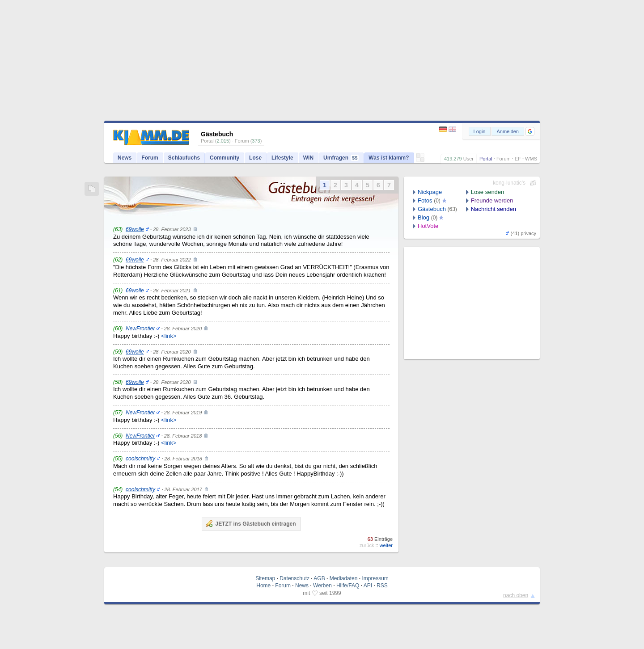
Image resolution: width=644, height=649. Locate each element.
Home (263, 586)
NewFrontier (140, 329)
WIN (308, 158)
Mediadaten (344, 578)
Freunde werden (492, 200)
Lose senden (487, 192)
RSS (382, 586)
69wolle (135, 229)
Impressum (375, 578)
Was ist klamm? (389, 158)
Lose (255, 158)
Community (225, 158)
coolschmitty (140, 459)
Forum (504, 159)
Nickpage (430, 192)
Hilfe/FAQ (348, 586)
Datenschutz (294, 578)
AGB (319, 578)
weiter (386, 545)
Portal (486, 159)
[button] (530, 131)
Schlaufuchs (184, 158)
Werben (322, 586)
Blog (424, 217)
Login (480, 131)
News (125, 158)
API (368, 586)
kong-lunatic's (509, 183)
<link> (169, 336)
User (468, 159)
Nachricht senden (494, 209)
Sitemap (265, 578)
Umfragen (341, 158)
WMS (531, 159)
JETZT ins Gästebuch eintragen (250, 523)
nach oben (516, 595)
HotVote (428, 226)
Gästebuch (432, 209)
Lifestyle (282, 158)
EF (518, 159)
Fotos (425, 200)
